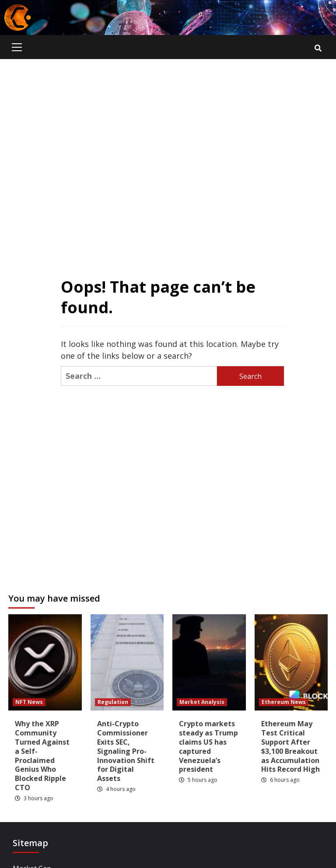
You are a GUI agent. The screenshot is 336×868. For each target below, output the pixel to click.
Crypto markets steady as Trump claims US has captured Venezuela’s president (208, 746)
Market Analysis (202, 702)
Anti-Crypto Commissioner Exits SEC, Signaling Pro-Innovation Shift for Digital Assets (126, 751)
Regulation (113, 702)
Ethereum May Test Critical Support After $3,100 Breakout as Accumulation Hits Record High (290, 746)
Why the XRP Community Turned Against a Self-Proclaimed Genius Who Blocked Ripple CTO (42, 756)
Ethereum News (284, 702)
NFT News (29, 702)
